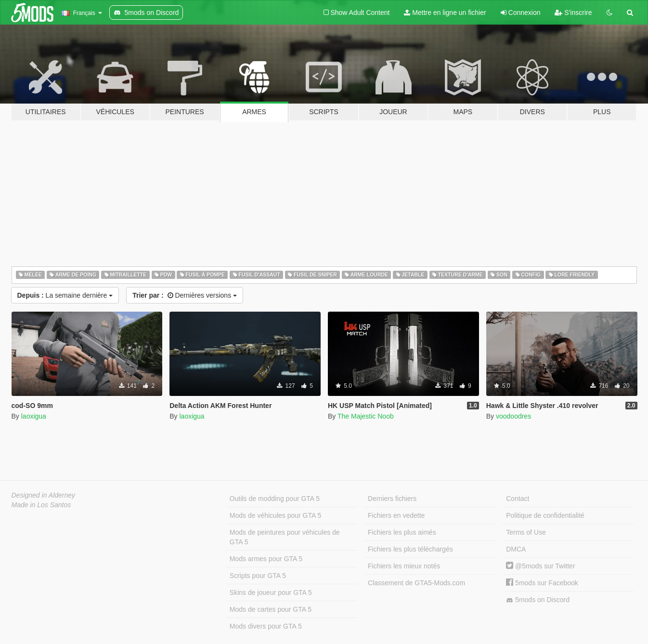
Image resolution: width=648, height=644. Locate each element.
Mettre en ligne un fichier (445, 13)
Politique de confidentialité (545, 515)
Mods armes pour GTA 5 (266, 559)
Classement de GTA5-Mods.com (416, 583)
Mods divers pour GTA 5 (266, 626)
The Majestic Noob (366, 416)
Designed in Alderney (44, 495)
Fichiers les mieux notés (404, 566)
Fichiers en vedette (396, 515)
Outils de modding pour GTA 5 (275, 499)
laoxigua (34, 416)
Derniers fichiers (392, 499)
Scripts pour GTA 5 (258, 576)
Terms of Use (526, 532)
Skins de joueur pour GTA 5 (271, 592)
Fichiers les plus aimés (402, 532)
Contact (518, 499)
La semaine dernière (65, 295)
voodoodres (513, 416)
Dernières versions (185, 295)
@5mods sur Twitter (540, 566)
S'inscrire (573, 13)
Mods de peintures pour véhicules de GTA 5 (285, 537)
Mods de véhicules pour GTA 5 (275, 515)
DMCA (516, 549)
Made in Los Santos (41, 505)
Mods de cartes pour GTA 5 (271, 609)
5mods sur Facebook (542, 583)
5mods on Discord (538, 600)
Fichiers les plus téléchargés (410, 549)
